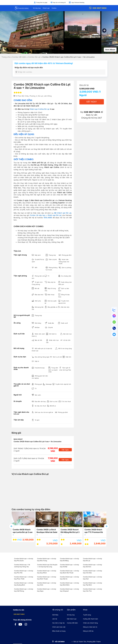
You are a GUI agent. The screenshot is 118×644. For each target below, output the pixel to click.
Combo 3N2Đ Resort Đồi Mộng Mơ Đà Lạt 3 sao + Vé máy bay (70, 531)
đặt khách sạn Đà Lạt (63, 213)
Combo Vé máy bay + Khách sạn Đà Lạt (46, 215)
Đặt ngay (65, 450)
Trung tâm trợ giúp (41, 2)
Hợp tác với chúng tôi (58, 2)
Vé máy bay (37, 8)
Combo (54, 8)
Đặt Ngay (92, 102)
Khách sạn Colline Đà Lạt (40, 109)
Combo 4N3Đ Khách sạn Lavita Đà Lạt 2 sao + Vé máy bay (23, 531)
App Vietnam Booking (77, 2)
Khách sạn (46, 8)
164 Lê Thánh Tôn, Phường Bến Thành (87, 642)
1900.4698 (48, 218)
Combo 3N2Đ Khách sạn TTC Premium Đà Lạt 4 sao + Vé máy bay (95, 531)
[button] (104, 30)
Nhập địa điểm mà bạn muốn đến (29, 68)
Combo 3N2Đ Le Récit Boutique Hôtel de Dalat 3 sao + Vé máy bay (47, 531)
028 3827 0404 (98, 8)
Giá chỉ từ (84, 85)
